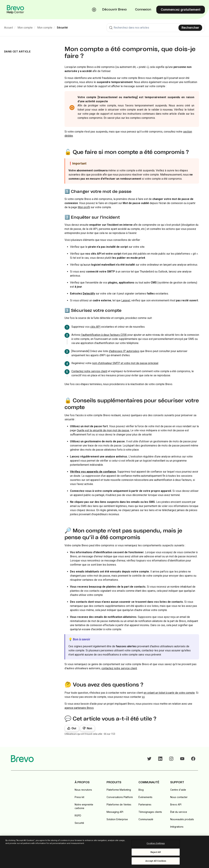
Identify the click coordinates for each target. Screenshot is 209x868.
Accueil (8, 28)
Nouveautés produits (182, 819)
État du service (179, 812)
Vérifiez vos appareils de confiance (93, 472)
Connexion (143, 10)
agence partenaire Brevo (79, 708)
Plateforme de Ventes (119, 804)
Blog (141, 790)
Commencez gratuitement (181, 10)
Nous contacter (179, 797)
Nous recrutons (83, 790)
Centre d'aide (178, 790)
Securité (79, 823)
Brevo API (176, 804)
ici (143, 697)
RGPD (78, 815)
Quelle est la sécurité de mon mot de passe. (103, 430)
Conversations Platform (120, 797)
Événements (145, 797)
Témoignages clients (150, 812)
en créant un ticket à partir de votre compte (169, 693)
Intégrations (177, 827)
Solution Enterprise (117, 819)
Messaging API (115, 812)
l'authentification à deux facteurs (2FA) (104, 335)
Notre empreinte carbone (84, 806)
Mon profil (84, 207)
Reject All (156, 852)
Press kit (79, 797)
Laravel (126, 300)
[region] (105, 852)
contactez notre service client (119, 668)
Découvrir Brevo (115, 10)
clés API (95, 327)
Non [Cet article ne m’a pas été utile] (89, 728)
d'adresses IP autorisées (124, 351)
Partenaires (145, 804)
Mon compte (25, 28)
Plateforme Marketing (119, 790)
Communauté (146, 819)
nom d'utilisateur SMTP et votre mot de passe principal (125, 363)
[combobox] (156, 28)
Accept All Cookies (156, 861)
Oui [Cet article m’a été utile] (74, 728)
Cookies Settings (156, 843)
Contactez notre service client (89, 371)
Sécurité (62, 28)
